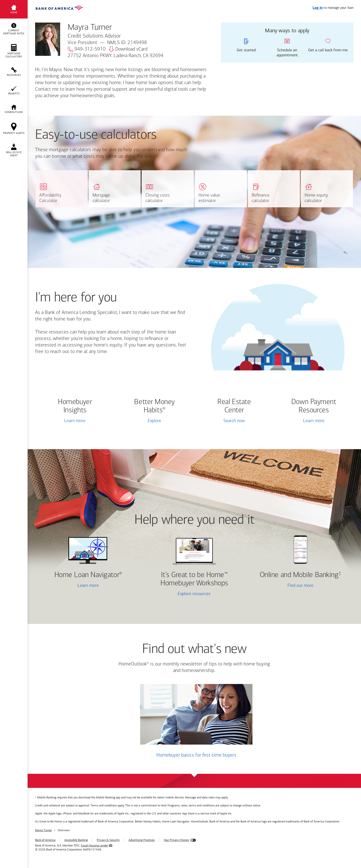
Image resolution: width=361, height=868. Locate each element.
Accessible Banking (76, 840)
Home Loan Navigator (88, 575)
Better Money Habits (154, 406)
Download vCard (128, 49)
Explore (154, 421)
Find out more (282, 586)
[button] (14, 29)
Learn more (75, 421)
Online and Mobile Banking (299, 575)
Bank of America (45, 840)
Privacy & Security (108, 840)
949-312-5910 (87, 49)
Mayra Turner (43, 830)
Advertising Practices (142, 840)
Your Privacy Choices (176, 840)
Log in (318, 8)
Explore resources (194, 594)
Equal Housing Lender (95, 845)
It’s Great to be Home (194, 579)
